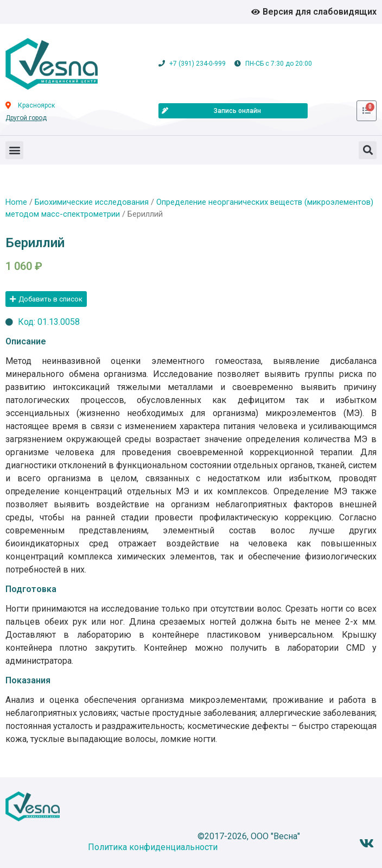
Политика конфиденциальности (153, 847)
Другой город (26, 118)
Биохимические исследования (92, 202)
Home (16, 202)
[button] (14, 150)
